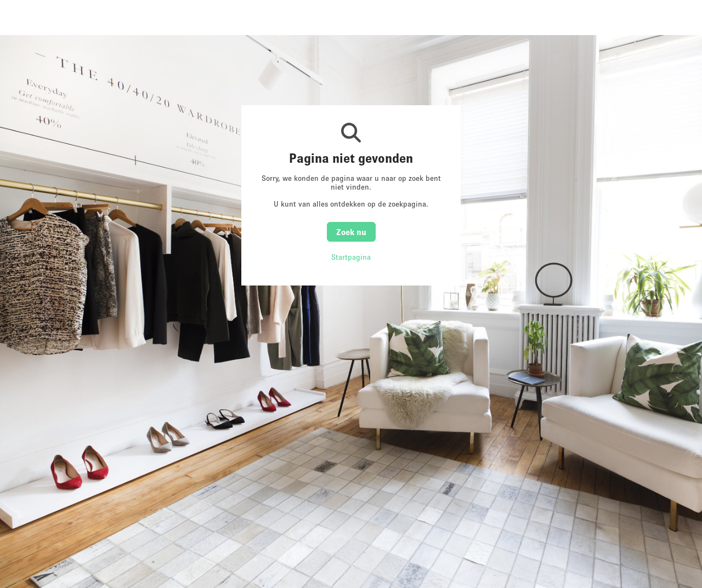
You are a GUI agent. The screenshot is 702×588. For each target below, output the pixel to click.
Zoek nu (351, 232)
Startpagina (351, 257)
